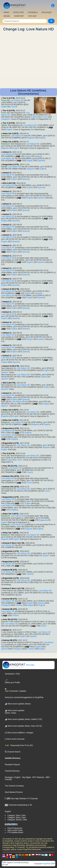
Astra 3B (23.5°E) (10, 466)
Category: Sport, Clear (16, 815)
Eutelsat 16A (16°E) (11, 476)
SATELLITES (18, 12)
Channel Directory (12, 771)
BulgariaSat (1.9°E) (11, 165)
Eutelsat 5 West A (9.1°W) (13, 543)
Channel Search (13, 752)
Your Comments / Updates (16, 690)
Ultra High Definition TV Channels (21, 799)
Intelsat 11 (7, 152)
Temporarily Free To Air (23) (19, 745)
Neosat (4, 167)
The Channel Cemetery (14, 786)
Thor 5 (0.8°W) (9, 123)
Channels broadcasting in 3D (18, 805)
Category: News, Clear (17, 818)
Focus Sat (5, 100)
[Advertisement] (28, 60)
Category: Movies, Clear (17, 820)
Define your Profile (12, 681)
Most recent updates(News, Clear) (15, 712)
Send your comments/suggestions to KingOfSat (24, 697)
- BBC (47, 777)
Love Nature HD (17, 100)
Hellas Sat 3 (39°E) (10, 134)
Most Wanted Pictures (14, 792)
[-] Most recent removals (15, 739)
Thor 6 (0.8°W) (9, 98)
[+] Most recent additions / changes (19, 733)
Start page (18, 665)
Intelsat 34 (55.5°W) (11, 289)
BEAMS (7, 16)
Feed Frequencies (15, 828)
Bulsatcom (5, 136)
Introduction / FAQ (12, 674)
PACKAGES (47, 12)
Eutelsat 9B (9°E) (10, 570)
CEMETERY (19, 16)
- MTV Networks (37, 777)
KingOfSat (46, 864)
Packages (9, 777)
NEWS (6, 12)
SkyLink (4, 468)
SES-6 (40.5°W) (9, 183)
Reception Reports (12, 765)
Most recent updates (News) (18, 704)
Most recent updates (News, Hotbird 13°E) (23, 719)
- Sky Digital (26, 777)
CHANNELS (33, 12)
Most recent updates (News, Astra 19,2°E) (23, 726)
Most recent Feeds (15, 830)
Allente (4, 125)
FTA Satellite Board (15, 832)
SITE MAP (32, 16)
